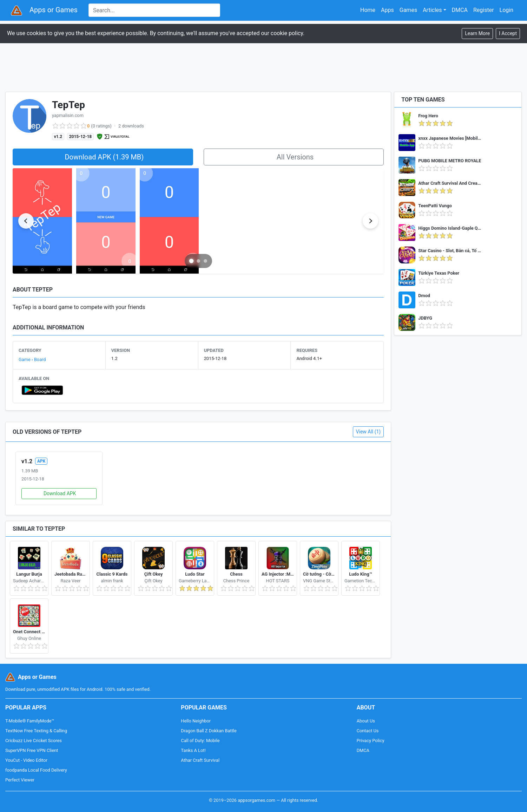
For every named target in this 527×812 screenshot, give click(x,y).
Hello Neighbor (196, 721)
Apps (387, 10)
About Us (366, 721)
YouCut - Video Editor (26, 760)
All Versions (295, 157)
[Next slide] (370, 221)
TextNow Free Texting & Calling (36, 731)
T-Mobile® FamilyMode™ (30, 721)
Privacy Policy (371, 741)
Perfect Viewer (20, 780)
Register (484, 10)
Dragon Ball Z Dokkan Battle (209, 731)
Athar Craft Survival (200, 760)
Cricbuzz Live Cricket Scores (34, 741)
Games (408, 10)
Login (506, 10)
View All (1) (368, 432)
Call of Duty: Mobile (200, 741)
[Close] (508, 34)
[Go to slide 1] (191, 261)
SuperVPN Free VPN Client (32, 750)
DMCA (460, 10)
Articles (432, 10)
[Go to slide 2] (198, 261)
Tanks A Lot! (193, 750)
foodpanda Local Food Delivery (36, 770)
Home (368, 10)
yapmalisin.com (68, 115)
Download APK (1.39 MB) (104, 157)
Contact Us (368, 731)
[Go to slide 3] (205, 261)
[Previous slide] (26, 221)
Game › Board (32, 359)
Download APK (60, 493)
